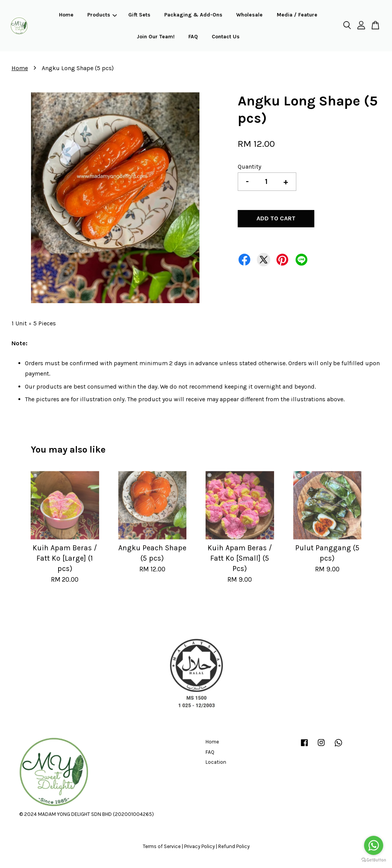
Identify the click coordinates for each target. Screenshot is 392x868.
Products (102, 15)
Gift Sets (139, 15)
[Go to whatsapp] (374, 845)
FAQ (193, 37)
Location (216, 762)
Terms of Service (162, 846)
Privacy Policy (199, 846)
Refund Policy (234, 846)
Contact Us (226, 37)
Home (66, 15)
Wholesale (249, 15)
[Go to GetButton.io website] (374, 860)
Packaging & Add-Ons (193, 15)
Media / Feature (297, 15)
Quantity (249, 167)
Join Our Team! (156, 37)
